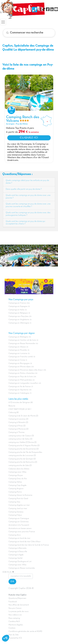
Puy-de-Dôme (22, 124)
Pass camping (14, 618)
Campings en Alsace (17, 347)
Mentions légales (16, 625)
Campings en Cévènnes (19, 522)
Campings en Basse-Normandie (22, 344)
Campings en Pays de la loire (21, 377)
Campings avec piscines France (22, 532)
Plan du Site (14, 635)
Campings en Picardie (18, 350)
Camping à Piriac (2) (17, 426)
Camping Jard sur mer (18, 509)
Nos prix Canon (15, 608)
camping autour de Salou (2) (20, 439)
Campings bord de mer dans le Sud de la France (29, 545)
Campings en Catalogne (19, 393)
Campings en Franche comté (21, 357)
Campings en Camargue (19, 519)
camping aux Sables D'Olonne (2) (22, 442)
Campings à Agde (16, 555)
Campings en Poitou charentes (21, 373)
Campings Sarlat (15, 558)
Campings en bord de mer (19, 538)
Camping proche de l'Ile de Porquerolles (25, 452)
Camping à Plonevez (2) (18, 429)
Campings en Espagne (18, 306)
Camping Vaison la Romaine (20, 495)
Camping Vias (14, 502)
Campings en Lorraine (18, 353)
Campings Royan (16, 475)
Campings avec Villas (17, 472)
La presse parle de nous (18, 612)
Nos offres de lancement (19, 605)
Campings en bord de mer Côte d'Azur (25, 542)
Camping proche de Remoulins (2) (23, 462)
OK (12, 582)
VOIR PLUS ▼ (8, 572)
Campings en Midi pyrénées (20, 380)
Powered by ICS (15, 638)
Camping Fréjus (15, 515)
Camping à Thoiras (16, 432)
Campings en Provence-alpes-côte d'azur (26, 370)
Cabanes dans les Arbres (19, 469)
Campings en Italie (16, 310)
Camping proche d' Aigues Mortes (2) (24, 446)
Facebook (13, 602)
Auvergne (10, 124)
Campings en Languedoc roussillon (23, 383)
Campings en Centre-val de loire (22, 340)
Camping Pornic (15, 492)
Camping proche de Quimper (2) (22, 459)
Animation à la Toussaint (19, 525)
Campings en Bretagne (18, 337)
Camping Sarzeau (16, 512)
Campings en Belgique (18, 313)
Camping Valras (15, 482)
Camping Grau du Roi (18, 479)
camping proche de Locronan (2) (22, 456)
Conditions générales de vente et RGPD (25, 631)
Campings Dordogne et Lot (20, 562)
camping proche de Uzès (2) (20, 465)
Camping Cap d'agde (17, 485)
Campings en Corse (17, 360)
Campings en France (17, 303)
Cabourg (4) (13, 412)
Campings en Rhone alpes (20, 367)
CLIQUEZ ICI (29, 138)
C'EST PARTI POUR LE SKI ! (20, 409)
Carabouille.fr (14, 621)
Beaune (12, 406)
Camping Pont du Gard (18, 499)
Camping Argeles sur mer (19, 505)
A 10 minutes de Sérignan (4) (20, 403)
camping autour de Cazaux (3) (21, 436)
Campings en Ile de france (20, 387)
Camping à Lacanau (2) (18, 419)
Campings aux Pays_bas (18, 316)
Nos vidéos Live (15, 615)
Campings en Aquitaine (18, 390)
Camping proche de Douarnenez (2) (24, 449)
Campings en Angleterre (19, 320)
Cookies (12, 628)
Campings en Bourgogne (19, 363)
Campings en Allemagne (19, 323)
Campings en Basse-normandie (22, 568)
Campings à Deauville (18, 552)
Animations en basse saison (20, 528)
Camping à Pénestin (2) (18, 422)
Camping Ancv (15, 535)
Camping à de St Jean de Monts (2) (23, 416)
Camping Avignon (16, 489)
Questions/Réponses (17, 598)
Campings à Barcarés (17, 548)
